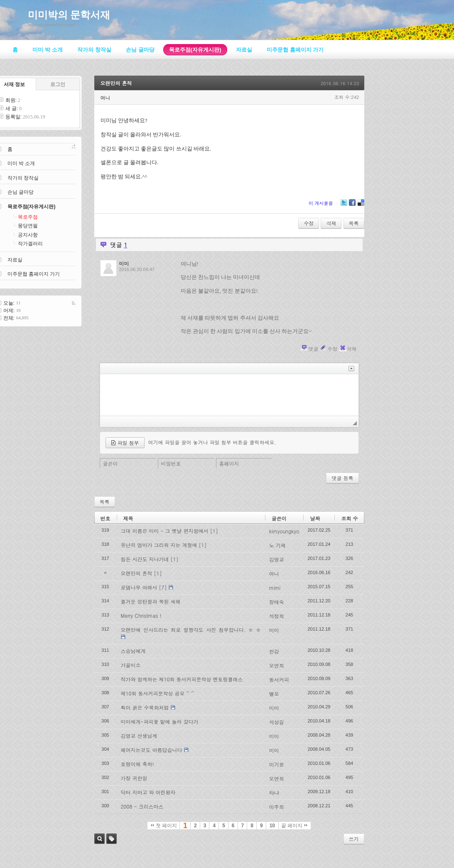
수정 (309, 223)
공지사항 (28, 235)
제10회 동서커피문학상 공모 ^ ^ (158, 693)
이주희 (277, 807)
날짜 (315, 518)
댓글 (313, 349)
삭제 (331, 223)
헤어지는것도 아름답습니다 (152, 750)
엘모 (274, 694)
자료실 (15, 260)
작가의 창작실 (23, 178)
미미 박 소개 (21, 163)
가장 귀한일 (134, 778)
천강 (274, 651)
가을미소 (131, 665)
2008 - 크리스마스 (142, 806)
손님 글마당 (21, 192)
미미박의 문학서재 (69, 15)
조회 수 (349, 518)
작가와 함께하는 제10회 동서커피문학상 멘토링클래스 (182, 679)
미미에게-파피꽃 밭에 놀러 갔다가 (160, 721)
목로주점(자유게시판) (32, 207)
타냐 (274, 793)
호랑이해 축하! (137, 764)
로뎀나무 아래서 (139, 587)
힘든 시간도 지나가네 (145, 559)
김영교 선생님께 (139, 736)
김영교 (277, 559)
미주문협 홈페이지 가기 (34, 274)
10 (272, 826)
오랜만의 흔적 (116, 83)
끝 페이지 (294, 826)
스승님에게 (133, 651)
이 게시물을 (321, 203)
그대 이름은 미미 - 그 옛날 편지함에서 (165, 531)
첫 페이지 (164, 826)
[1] (214, 531)
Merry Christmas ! (141, 615)
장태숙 (277, 602)
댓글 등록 (342, 478)
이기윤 (277, 764)
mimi (275, 588)
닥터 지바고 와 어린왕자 (148, 792)
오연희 (277, 665)
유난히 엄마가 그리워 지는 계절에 (159, 545)
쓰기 (354, 839)
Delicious (361, 206)
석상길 (277, 722)
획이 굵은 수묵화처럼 (145, 707)
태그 (112, 839)
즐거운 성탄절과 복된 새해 (151, 601)
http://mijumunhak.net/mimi (51, 25)
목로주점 (28, 217)
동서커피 (279, 679)
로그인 (58, 84)
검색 (99, 839)
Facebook (352, 206)
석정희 (277, 616)
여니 (274, 573)
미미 (274, 630)
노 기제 (277, 545)
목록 (354, 223)
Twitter (344, 206)
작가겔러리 (30, 244)
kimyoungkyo (284, 531)
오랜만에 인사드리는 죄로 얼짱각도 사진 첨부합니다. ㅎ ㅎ (191, 630)
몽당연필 (28, 226)
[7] (163, 587)
